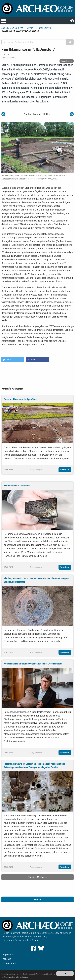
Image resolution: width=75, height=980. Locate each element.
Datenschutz (9, 963)
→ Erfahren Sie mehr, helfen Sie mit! (21, 940)
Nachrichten (45, 28)
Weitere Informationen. (18, 977)
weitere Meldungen (38, 877)
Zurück (37, 899)
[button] (13, 360)
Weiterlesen (65, 470)
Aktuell (31, 28)
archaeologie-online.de (12, 28)
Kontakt (7, 959)
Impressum (8, 954)
